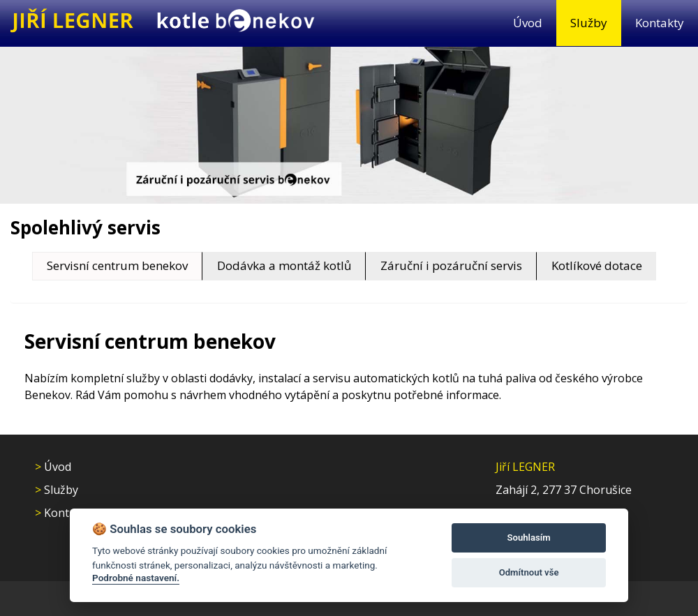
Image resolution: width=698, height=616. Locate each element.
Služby (589, 23)
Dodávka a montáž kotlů (284, 265)
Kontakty (660, 23)
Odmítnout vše (529, 572)
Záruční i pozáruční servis (451, 265)
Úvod (528, 23)
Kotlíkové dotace (597, 265)
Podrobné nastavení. (136, 578)
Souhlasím (529, 538)
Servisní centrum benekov (117, 265)
